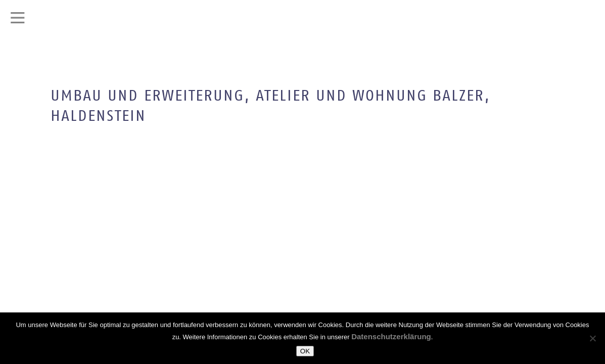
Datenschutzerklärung (391, 336)
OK (305, 351)
